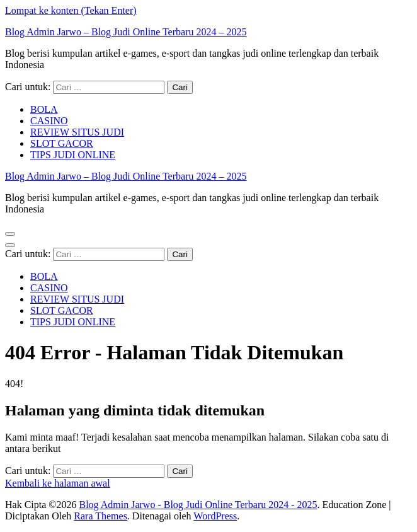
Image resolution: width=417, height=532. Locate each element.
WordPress (215, 516)
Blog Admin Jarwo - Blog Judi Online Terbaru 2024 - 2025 (198, 505)
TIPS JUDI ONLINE (73, 155)
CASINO (49, 121)
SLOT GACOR (62, 143)
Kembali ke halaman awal (58, 483)
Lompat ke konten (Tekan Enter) (71, 10)
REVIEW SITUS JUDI (77, 132)
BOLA (44, 109)
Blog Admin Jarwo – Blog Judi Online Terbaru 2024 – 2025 (126, 32)
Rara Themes (100, 516)
